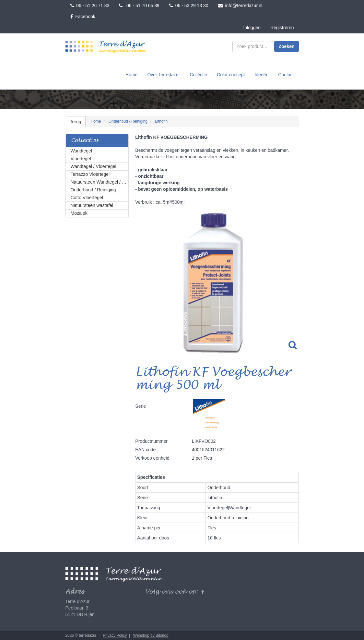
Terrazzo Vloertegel (90, 174)
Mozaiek (79, 212)
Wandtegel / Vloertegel (94, 166)
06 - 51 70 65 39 (139, 6)
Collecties (85, 140)
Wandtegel (81, 150)
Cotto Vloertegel (87, 197)
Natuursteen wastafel (92, 205)
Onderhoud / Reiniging (93, 189)
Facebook (83, 17)
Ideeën (261, 74)
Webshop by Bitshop (151, 635)
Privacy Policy (115, 635)
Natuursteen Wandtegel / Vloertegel (100, 181)
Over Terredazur (164, 74)
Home (131, 74)
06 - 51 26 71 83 (90, 6)
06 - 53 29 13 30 (189, 6)
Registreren (282, 28)
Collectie (198, 74)
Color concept (231, 74)
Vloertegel (81, 158)
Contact (286, 74)
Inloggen (252, 28)
